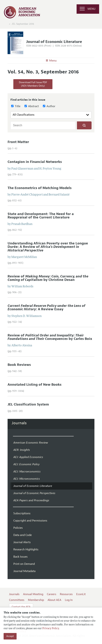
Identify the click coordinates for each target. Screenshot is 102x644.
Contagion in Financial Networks (35, 162)
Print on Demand (24, 564)
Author (49, 106)
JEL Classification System (28, 404)
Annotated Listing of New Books (35, 385)
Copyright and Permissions (30, 521)
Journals (19, 423)
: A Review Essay (46, 307)
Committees (17, 600)
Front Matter (18, 142)
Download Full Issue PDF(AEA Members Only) (33, 84)
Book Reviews (19, 365)
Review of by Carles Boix (50, 337)
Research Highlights (26, 549)
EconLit (81, 594)
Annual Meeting (33, 594)
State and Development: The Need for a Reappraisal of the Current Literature (41, 216)
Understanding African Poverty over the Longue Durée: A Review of (48, 247)
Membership (36, 600)
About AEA (54, 600)
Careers (52, 594)
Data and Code (23, 535)
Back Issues (20, 557)
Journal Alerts (22, 542)
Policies (18, 528)
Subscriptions (22, 513)
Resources (66, 594)
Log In (69, 600)
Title (16, 106)
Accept (10, 636)
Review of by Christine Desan (48, 278)
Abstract (32, 106)
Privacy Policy (51, 629)
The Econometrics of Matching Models (40, 188)
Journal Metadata (24, 571)
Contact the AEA (21, 607)
